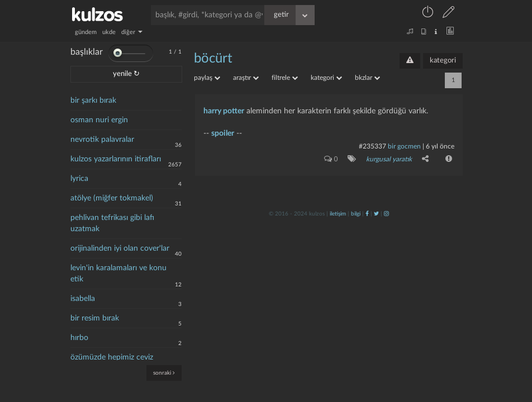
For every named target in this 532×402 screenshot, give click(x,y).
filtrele (285, 78)
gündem (86, 32)
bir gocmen (405, 146)
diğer (132, 32)
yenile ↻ (126, 74)
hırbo (79, 338)
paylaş (207, 78)
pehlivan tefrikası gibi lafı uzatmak (112, 223)
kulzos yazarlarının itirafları (116, 159)
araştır (246, 78)
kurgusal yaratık (389, 159)
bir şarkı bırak (93, 100)
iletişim (338, 214)
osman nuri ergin (99, 120)
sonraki (164, 373)
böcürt (213, 59)
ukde (109, 32)
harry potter (224, 111)
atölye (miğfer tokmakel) (112, 198)
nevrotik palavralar (102, 140)
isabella (83, 299)
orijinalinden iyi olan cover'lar (120, 248)
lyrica (79, 179)
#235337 (372, 146)
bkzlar (367, 78)
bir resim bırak (95, 318)
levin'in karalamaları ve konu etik (118, 274)
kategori (443, 61)
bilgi (356, 214)
